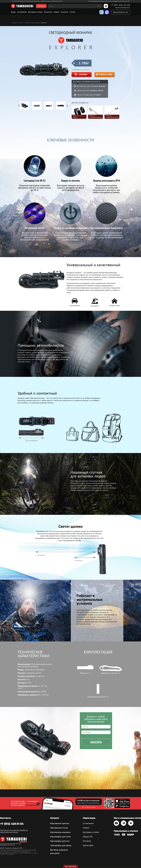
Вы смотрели (71, 866)
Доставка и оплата (35, 12)
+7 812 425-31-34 (120, 5)
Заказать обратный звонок (123, 7)
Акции (13, 12)
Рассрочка (48, 12)
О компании (22, 12)
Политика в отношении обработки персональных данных (14, 831)
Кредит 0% (88, 837)
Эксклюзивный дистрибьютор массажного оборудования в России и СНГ (109, 1)
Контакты (64, 12)
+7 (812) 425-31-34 (12, 824)
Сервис (56, 12)
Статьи (72, 12)
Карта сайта (88, 845)
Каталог (86, 828)
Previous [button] (19, 106)
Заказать (96, 742)
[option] (26, 106)
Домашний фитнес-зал (120, 12)
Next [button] (67, 106)
